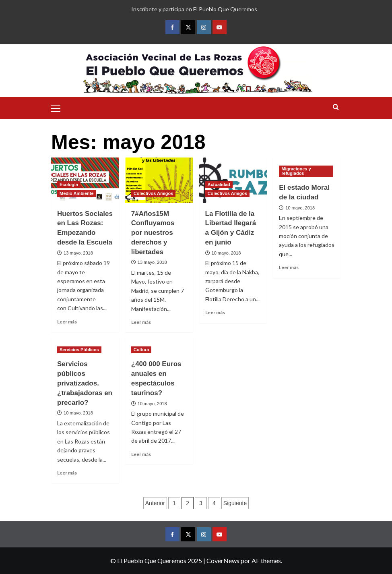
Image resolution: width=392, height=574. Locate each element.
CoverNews (223, 561)
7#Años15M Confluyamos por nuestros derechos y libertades (153, 233)
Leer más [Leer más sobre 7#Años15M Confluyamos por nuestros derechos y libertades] (141, 322)
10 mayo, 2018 (226, 253)
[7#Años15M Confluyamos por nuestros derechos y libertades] (159, 180)
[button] (59, 107)
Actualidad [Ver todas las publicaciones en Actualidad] (219, 184)
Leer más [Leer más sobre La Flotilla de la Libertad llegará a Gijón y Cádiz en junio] (215, 312)
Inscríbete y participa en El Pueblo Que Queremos (194, 9)
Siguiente (235, 503)
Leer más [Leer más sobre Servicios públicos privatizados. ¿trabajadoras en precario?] (67, 473)
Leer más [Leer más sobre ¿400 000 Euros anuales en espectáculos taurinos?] (141, 454)
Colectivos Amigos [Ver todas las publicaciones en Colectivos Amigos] (154, 193)
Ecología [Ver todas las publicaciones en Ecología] (69, 184)
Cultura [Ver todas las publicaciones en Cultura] (141, 350)
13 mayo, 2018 (78, 253)
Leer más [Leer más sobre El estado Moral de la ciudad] (289, 267)
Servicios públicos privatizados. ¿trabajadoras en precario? (85, 383)
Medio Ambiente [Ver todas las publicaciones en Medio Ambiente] (77, 193)
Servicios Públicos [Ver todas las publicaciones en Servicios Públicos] (79, 350)
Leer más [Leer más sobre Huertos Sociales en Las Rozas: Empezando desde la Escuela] (67, 322)
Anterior (155, 503)
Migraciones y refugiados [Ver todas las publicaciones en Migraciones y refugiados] (296, 171)
